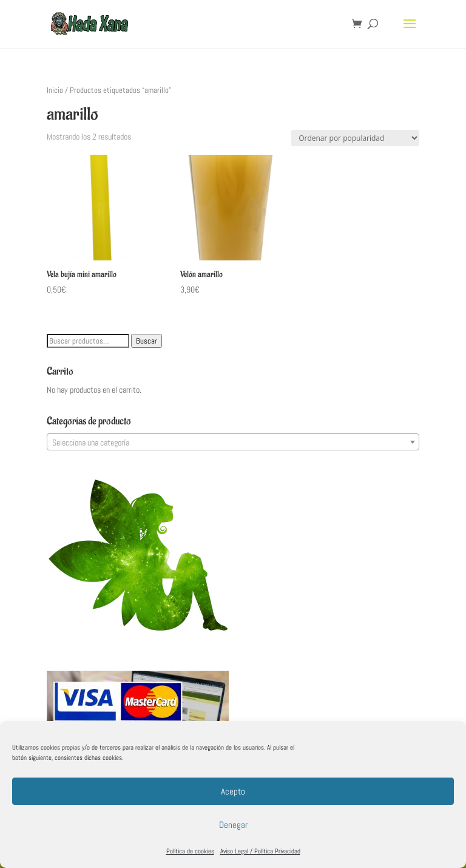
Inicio (55, 90)
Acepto (233, 791)
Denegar (233, 825)
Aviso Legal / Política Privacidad (260, 851)
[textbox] (233, 442)
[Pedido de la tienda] (355, 138)
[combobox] (233, 442)
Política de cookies (190, 851)
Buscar (147, 341)
